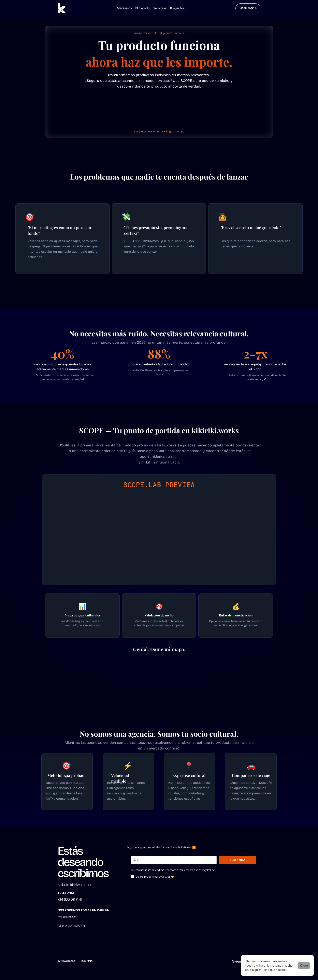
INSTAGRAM (66, 961)
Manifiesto (124, 8)
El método (142, 8)
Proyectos (177, 8)
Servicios (160, 8)
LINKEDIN (86, 961)
